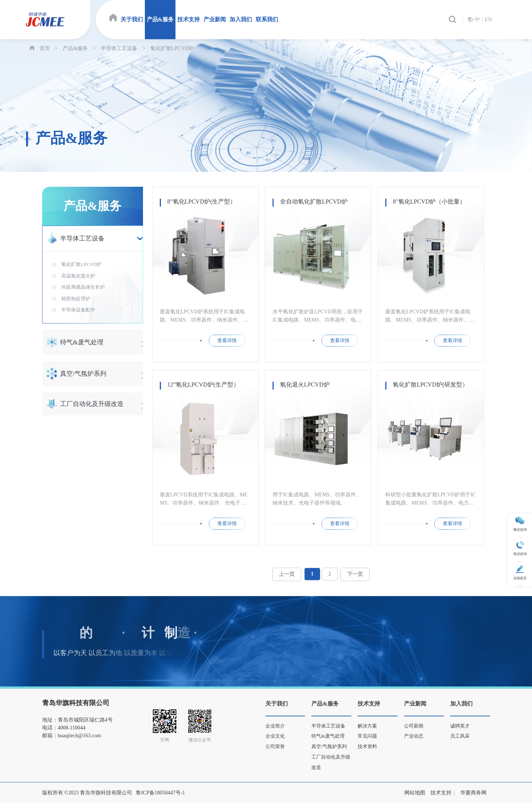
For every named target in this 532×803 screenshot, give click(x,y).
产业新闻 (215, 19)
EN (488, 19)
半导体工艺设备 (119, 48)
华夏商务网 (473, 793)
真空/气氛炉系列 (329, 746)
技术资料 (367, 746)
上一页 (287, 574)
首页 (45, 48)
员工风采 (460, 736)
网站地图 (415, 793)
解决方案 (367, 726)
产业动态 (414, 736)
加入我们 (241, 19)
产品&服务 (160, 19)
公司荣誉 (275, 746)
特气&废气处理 (328, 736)
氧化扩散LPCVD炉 (172, 48)
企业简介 (275, 726)
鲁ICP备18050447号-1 (160, 793)
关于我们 (132, 19)
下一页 (355, 574)
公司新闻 (414, 726)
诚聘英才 (460, 726)
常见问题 (367, 736)
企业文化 (275, 736)
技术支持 (189, 19)
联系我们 (267, 19)
